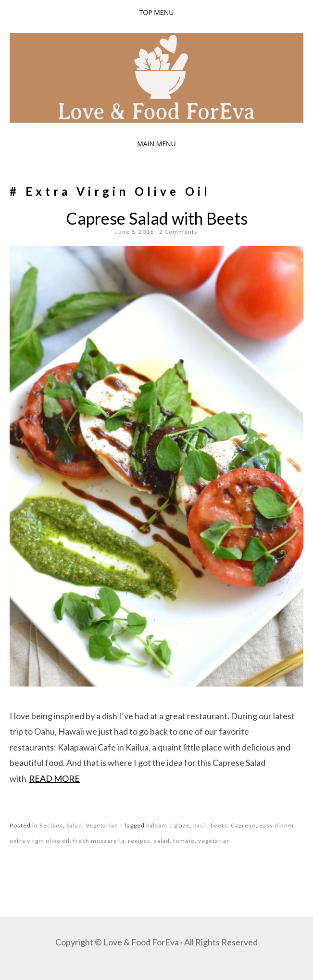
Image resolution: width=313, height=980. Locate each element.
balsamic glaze (168, 825)
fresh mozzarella (99, 841)
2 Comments (178, 232)
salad (162, 841)
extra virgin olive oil (40, 841)
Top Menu (157, 12)
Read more (54, 778)
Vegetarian (102, 825)
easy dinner (277, 825)
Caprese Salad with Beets (157, 218)
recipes (139, 841)
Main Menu (156, 144)
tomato (184, 841)
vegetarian (214, 841)
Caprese (243, 825)
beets (219, 825)
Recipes (51, 825)
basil (200, 825)
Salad (74, 825)
